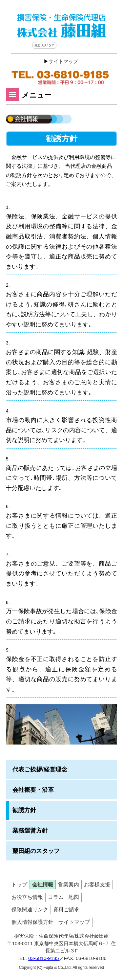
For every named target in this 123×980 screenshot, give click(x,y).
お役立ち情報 (27, 897)
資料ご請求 (66, 910)
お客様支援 (97, 885)
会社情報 (43, 885)
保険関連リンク (30, 910)
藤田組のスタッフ (36, 851)
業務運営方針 (30, 831)
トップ (19, 885)
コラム (56, 897)
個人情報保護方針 (32, 922)
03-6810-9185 (43, 958)
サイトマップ (63, 61)
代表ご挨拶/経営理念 (40, 769)
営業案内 (69, 885)
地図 (74, 897)
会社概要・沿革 (33, 790)
